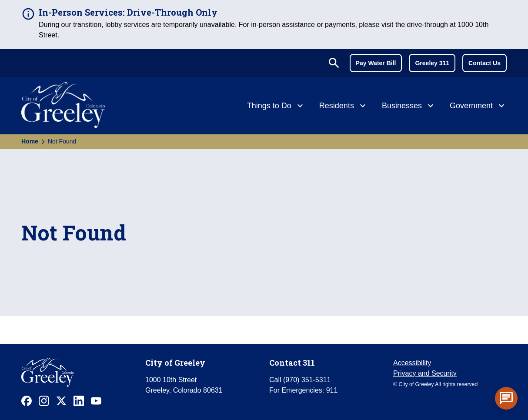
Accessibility (412, 363)
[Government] (478, 107)
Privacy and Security (425, 373)
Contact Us (485, 63)
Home (30, 141)
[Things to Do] (276, 107)
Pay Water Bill (376, 63)
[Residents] (344, 107)
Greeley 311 (432, 63)
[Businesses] (409, 107)
